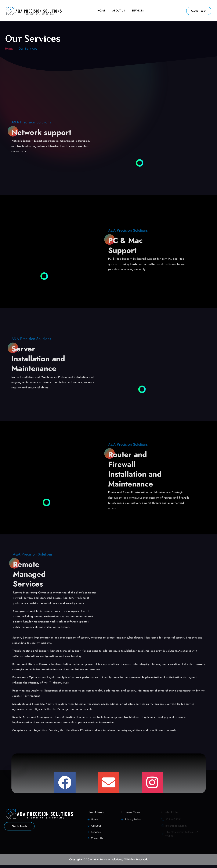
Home (9, 48)
